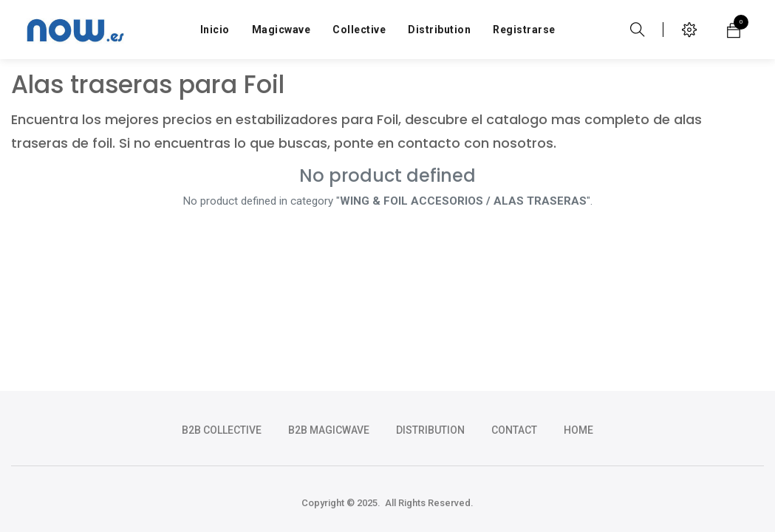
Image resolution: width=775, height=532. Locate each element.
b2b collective (222, 430)
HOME (578, 430)
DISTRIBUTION (430, 430)
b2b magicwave (329, 430)
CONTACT (514, 430)
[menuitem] (215, 30)
